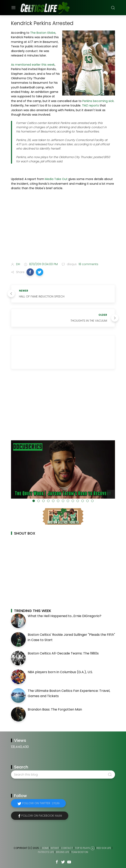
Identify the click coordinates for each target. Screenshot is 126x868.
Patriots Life (46, 852)
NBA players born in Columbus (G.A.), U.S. (60, 672)
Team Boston (80, 852)
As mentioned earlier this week (33, 65)
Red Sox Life (104, 848)
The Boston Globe (43, 33)
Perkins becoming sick (98, 101)
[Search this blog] (63, 775)
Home (45, 848)
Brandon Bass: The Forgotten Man (55, 709)
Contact (67, 848)
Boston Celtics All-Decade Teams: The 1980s (63, 653)
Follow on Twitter (41, 803)
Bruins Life (63, 852)
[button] (30, 272)
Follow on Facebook (42, 816)
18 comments (88, 264)
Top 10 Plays (82, 848)
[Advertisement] (63, 227)
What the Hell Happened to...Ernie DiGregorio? (65, 616)
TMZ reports (90, 105)
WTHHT (55, 848)
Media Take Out (56, 179)
